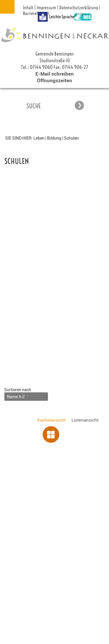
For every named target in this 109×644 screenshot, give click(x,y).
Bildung (54, 138)
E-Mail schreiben (55, 74)
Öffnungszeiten (54, 80)
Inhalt (28, 8)
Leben (39, 138)
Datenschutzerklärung (79, 8)
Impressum (46, 8)
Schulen (71, 138)
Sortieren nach (18, 390)
